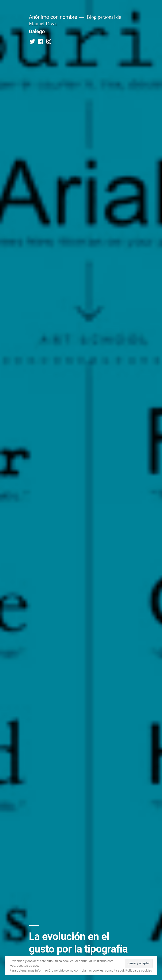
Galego (37, 31)
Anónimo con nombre (53, 17)
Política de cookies (139, 970)
